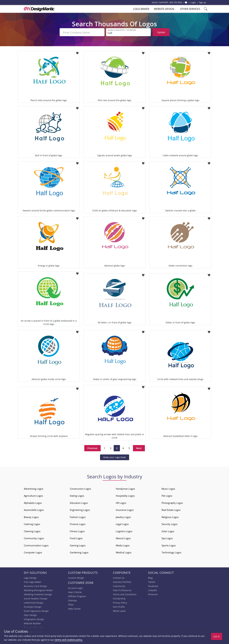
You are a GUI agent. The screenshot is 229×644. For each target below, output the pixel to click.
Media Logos (123, 545)
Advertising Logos (34, 488)
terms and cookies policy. (69, 640)
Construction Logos (80, 488)
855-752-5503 (176, 2)
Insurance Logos (125, 509)
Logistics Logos (124, 531)
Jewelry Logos (123, 516)
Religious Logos (170, 516)
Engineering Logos (80, 509)
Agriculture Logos (33, 495)
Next (139, 447)
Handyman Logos (125, 488)
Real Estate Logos (171, 509)
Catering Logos (32, 523)
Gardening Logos (79, 552)
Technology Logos (171, 552)
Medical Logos (124, 552)
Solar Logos (168, 531)
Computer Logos (33, 552)
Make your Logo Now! (115, 457)
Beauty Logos (31, 516)
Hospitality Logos (125, 495)
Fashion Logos (78, 516)
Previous (92, 447)
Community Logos (34, 538)
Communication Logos (36, 545)
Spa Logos (167, 538)
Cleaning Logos (32, 531)
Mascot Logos (123, 538)
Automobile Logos (34, 509)
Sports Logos (169, 545)
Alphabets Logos (33, 502)
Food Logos (76, 538)
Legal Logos (122, 523)
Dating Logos (77, 495)
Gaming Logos (78, 545)
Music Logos (168, 488)
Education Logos (79, 502)
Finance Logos (78, 523)
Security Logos (170, 523)
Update (161, 32)
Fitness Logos (77, 531)
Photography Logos (172, 502)
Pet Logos (167, 495)
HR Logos (121, 502)
